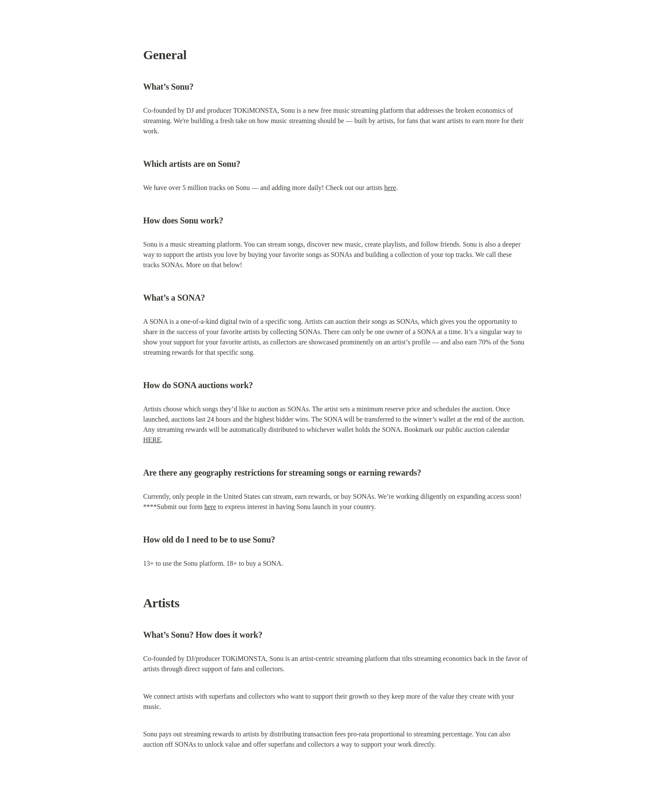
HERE (152, 440)
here (390, 188)
